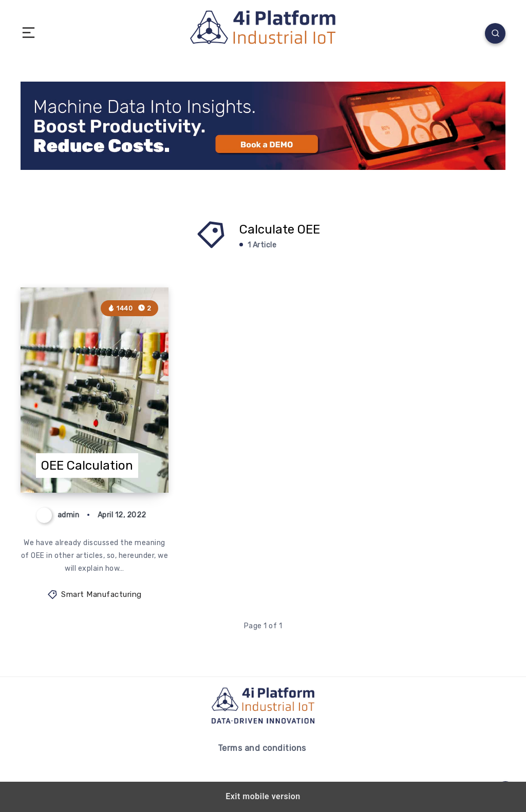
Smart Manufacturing (101, 594)
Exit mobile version (263, 796)
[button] (29, 33)
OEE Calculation (87, 466)
